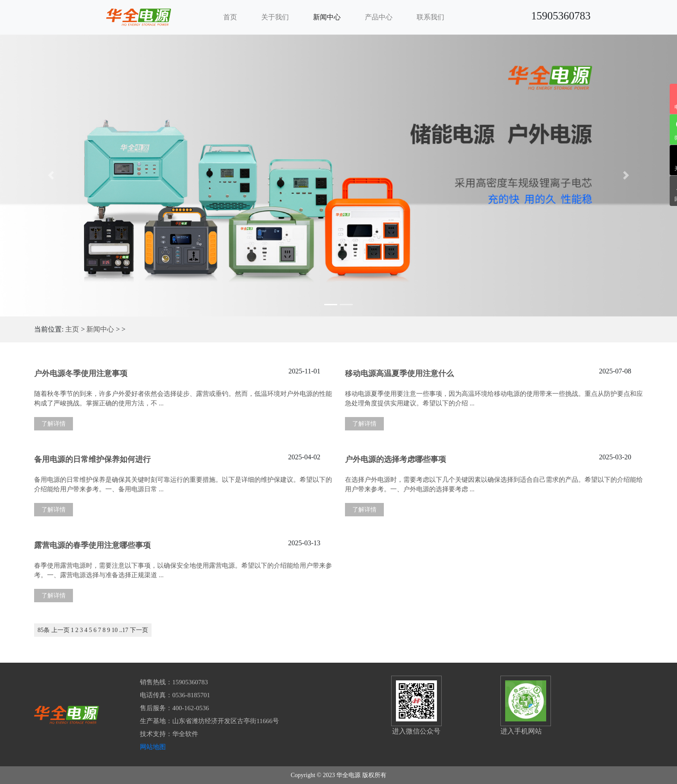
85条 (44, 630)
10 (115, 630)
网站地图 (153, 747)
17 (125, 630)
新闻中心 (327, 17)
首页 (230, 17)
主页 (72, 329)
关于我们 (275, 17)
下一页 (139, 630)
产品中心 (379, 17)
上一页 (60, 630)
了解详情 (54, 424)
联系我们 (430, 17)
